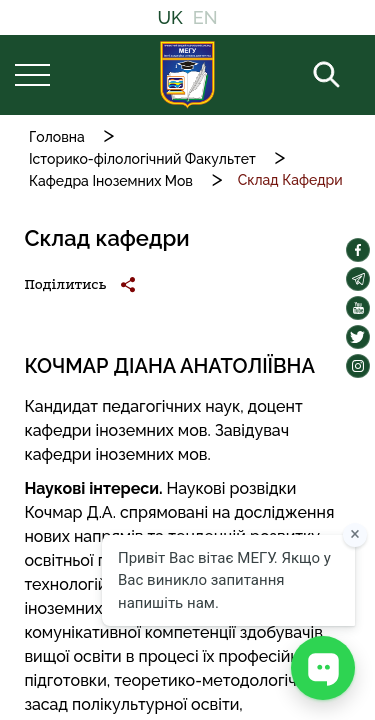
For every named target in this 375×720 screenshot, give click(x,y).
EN (205, 17)
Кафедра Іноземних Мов (111, 181)
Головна (57, 137)
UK (169, 17)
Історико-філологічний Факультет (142, 159)
